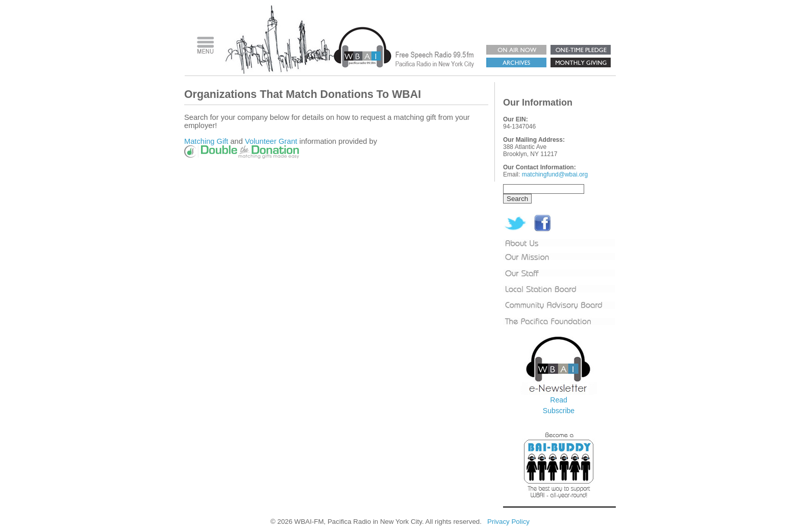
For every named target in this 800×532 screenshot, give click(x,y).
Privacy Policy (508, 522)
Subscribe (559, 411)
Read (558, 400)
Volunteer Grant (271, 141)
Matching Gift (206, 141)
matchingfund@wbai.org (555, 174)
